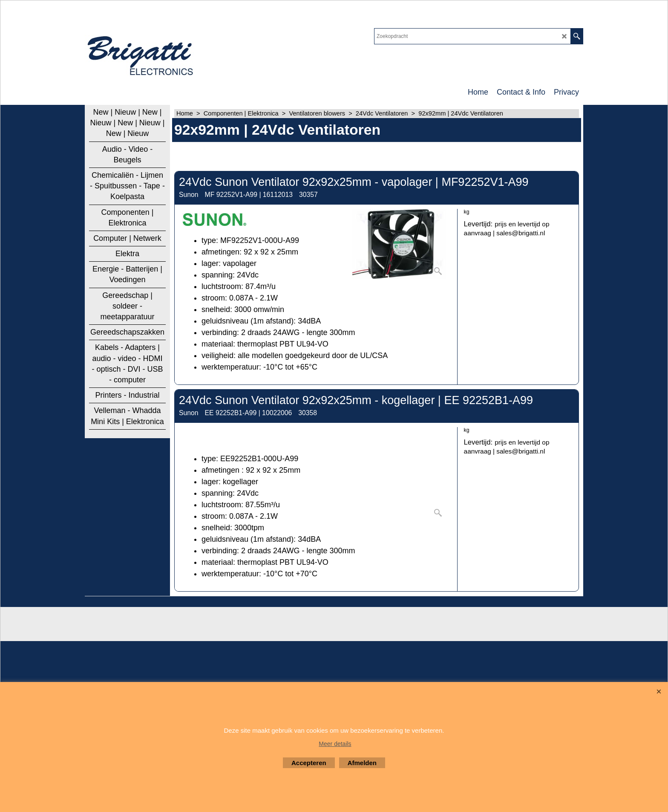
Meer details (335, 744)
